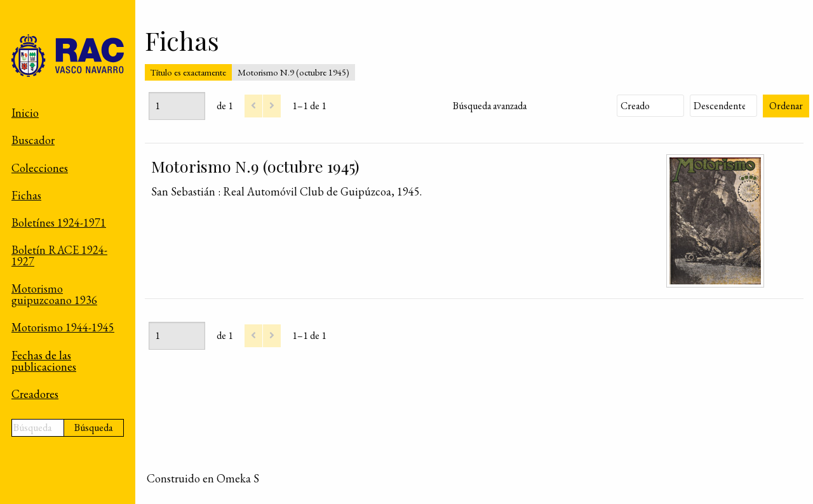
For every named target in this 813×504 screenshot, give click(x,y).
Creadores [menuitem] (35, 394)
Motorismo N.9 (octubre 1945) (255, 166)
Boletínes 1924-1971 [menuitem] (59, 222)
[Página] (177, 106)
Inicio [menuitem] (25, 113)
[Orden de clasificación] (723, 106)
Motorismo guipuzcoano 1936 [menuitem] (54, 294)
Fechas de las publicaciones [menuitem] (44, 361)
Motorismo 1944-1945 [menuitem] (63, 327)
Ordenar (786, 106)
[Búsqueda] (38, 428)
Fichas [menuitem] (26, 195)
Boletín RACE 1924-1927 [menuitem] (59, 255)
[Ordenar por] (650, 106)
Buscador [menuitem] (33, 140)
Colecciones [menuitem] (40, 168)
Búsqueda (94, 428)
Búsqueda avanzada (490, 106)
